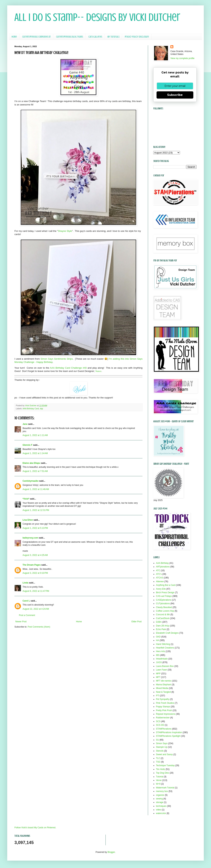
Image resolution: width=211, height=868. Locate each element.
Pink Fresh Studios (165, 703)
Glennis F (28, 445)
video (159, 810)
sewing (159, 799)
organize (160, 795)
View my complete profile (182, 58)
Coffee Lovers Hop (165, 611)
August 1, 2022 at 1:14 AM (35, 453)
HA (158, 640)
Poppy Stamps (163, 707)
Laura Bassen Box (165, 666)
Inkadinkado (162, 659)
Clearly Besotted (164, 607)
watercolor (161, 813)
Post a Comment (27, 615)
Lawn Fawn (161, 670)
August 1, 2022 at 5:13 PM (35, 528)
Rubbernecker (163, 718)
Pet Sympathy (163, 699)
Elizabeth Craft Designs (167, 633)
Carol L (26, 601)
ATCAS (160, 578)
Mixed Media (162, 688)
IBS (158, 655)
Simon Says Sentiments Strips (57, 359)
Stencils (160, 751)
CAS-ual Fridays (164, 596)
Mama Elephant (164, 685)
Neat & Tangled (163, 692)
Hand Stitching (163, 644)
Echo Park (161, 629)
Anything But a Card (166, 585)
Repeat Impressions (166, 714)
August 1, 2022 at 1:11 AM (35, 435)
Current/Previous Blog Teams (70, 37)
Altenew (160, 581)
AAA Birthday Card (31, 409)
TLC (158, 758)
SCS (158, 721)
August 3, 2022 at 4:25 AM (35, 555)
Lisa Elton (28, 520)
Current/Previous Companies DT (36, 37)
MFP (158, 674)
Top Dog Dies (162, 773)
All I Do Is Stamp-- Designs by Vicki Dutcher (97, 17)
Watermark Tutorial (165, 788)
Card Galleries (95, 37)
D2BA (159, 622)
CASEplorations (164, 600)
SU (158, 740)
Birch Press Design (165, 593)
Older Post (136, 622)
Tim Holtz (161, 769)
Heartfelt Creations (165, 648)
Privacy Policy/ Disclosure (137, 37)
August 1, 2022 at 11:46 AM (36, 489)
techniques (161, 806)
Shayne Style (65, 231)
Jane (25, 424)
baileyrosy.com (30, 538)
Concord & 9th (163, 615)
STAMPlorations (164, 729)
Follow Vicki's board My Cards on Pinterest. (35, 828)
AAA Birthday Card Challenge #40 (68, 368)
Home (14, 37)
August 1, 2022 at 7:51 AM (35, 471)
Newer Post (21, 622)
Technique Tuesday (165, 765)
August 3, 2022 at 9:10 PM (35, 573)
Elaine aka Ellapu (31, 463)
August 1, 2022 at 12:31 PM (36, 510)
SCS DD (160, 725)
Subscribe (175, 95)
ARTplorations (163, 567)
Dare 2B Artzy (163, 626)
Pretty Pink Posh (164, 710)
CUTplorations (163, 604)
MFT (158, 677)
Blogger (111, 852)
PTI (158, 696)
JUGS (159, 662)
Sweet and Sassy (164, 754)
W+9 (158, 784)
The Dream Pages (32, 565)
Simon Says (162, 743)
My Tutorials (113, 37)
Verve (159, 780)
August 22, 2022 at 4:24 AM (36, 609)
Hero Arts (161, 651)
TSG (158, 762)
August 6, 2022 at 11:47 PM (36, 591)
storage (160, 802)
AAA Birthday (162, 563)
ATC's (159, 574)
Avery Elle (161, 589)
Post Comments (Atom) (39, 627)
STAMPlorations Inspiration (169, 732)
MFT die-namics (164, 681)
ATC (158, 570)
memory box (162, 791)
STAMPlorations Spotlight (168, 736)
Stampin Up (162, 747)
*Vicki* (26, 499)
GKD (158, 637)
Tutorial (160, 777)
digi (41, 409)
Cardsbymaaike (31, 481)
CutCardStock (163, 618)
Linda (25, 583)
